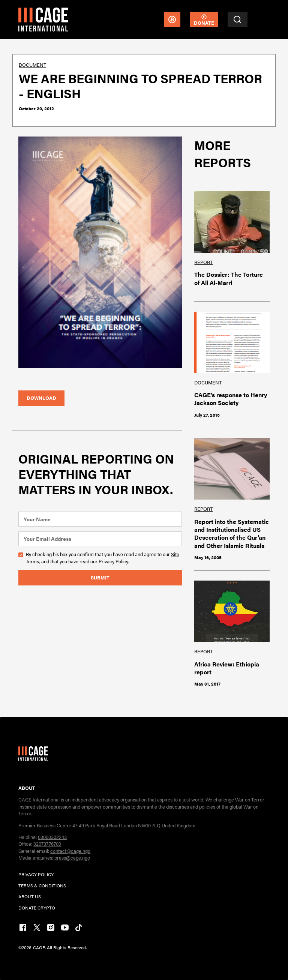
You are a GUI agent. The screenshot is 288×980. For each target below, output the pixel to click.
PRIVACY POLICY (36, 874)
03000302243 (52, 837)
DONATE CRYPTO (37, 908)
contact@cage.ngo (70, 851)
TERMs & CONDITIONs (42, 885)
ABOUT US (30, 896)
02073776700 (47, 844)
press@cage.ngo (72, 858)
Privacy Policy (113, 561)
